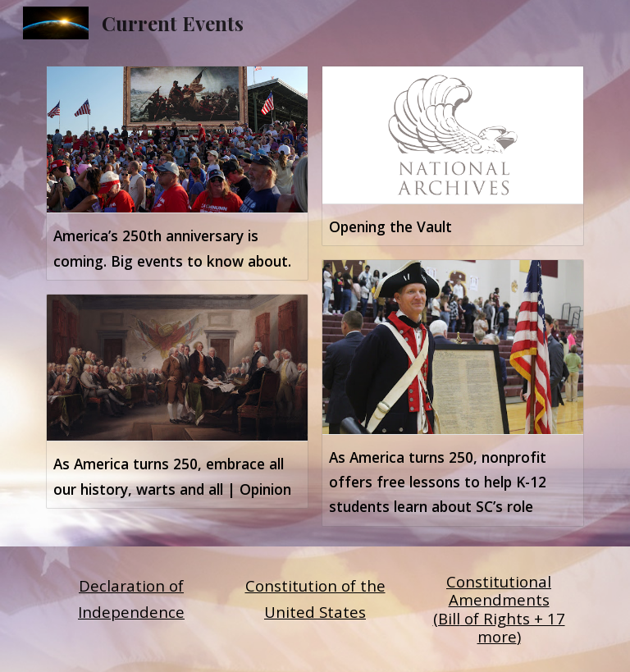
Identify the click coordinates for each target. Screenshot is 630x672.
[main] (131, 599)
